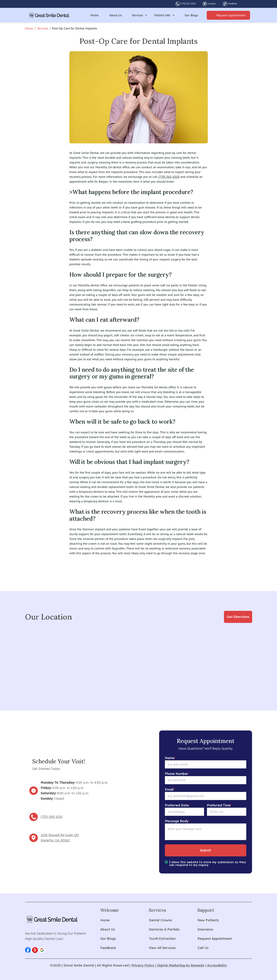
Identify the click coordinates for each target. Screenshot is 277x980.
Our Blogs (191, 15)
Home (95, 15)
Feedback (233, 4)
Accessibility (217, 965)
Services (140, 15)
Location (212, 4)
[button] (28, 950)
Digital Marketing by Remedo (181, 965)
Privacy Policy (143, 965)
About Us (116, 15)
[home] (49, 15)
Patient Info (165, 15)
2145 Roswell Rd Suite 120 (60, 835)
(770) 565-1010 (188, 4)
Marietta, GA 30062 (55, 840)
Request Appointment (231, 15)
